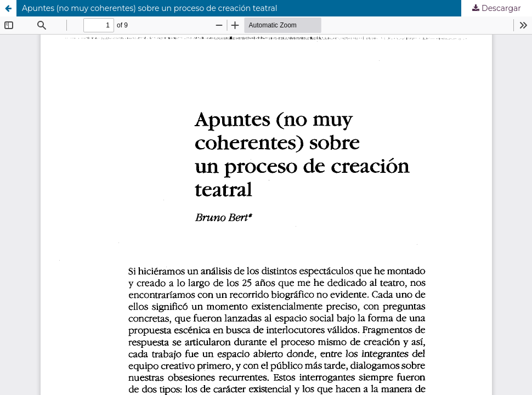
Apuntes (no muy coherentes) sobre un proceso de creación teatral (150, 8)
